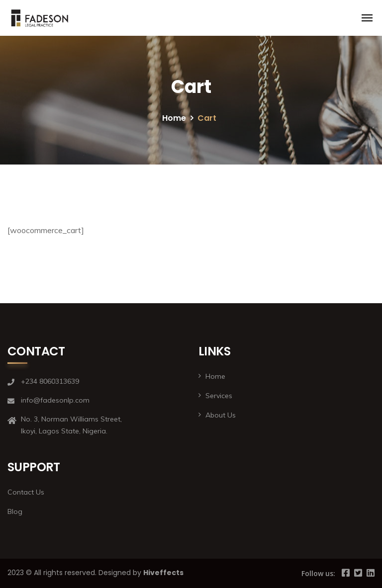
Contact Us (26, 492)
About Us (221, 415)
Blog (15, 511)
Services (219, 396)
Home (174, 118)
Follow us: (318, 573)
